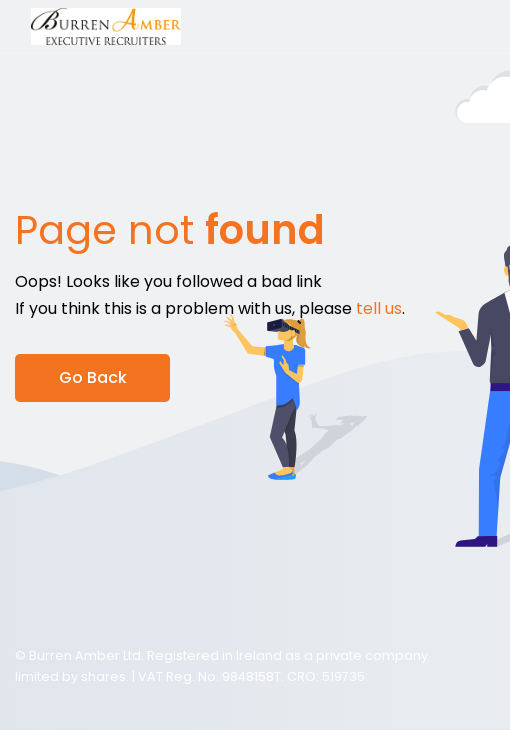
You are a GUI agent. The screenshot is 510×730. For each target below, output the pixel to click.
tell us (379, 308)
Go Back (93, 377)
